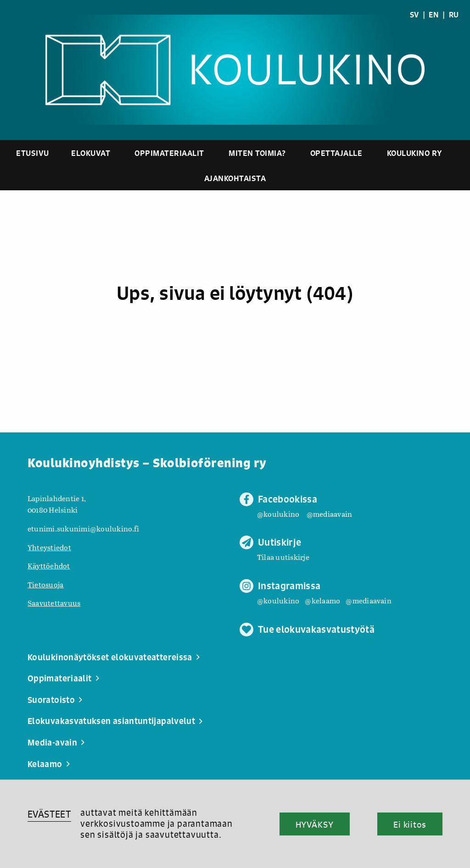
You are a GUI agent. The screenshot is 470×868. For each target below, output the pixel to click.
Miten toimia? (257, 153)
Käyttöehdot (49, 566)
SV (414, 15)
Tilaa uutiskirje (283, 557)
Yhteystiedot (49, 547)
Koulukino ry (415, 153)
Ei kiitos (410, 824)
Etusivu (33, 153)
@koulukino (278, 514)
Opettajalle (336, 153)
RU (454, 15)
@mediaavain (330, 514)
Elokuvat (91, 153)
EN (434, 15)
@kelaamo (322, 600)
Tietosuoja (45, 584)
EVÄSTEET (49, 814)
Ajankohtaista (235, 178)
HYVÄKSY (315, 824)
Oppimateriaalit (169, 153)
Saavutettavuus (54, 603)
